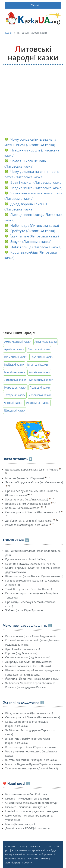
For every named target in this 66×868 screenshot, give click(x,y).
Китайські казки (39, 372)
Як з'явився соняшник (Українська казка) (31, 760)
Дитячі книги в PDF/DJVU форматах (28, 828)
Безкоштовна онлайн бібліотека (26, 794)
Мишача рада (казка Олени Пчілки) (28, 666)
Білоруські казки (39, 349)
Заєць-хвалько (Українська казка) (27, 499)
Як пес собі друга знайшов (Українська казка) (34, 482)
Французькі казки (37, 403)
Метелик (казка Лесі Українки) (24, 478)
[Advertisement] (33, 101)
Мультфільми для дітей (20, 824)
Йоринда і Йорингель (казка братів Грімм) (32, 679)
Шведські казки (15, 410)
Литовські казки (15, 380)
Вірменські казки (16, 357)
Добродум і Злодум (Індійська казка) (29, 662)
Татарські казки (15, 395)
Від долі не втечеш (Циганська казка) (29, 713)
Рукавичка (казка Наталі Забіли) (26, 559)
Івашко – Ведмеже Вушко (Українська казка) (33, 764)
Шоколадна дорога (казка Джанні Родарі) (32, 469)
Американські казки (18, 342)
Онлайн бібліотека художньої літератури (32, 803)
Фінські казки (13, 403)
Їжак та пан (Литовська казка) (35, 236)
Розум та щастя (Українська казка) (27, 525)
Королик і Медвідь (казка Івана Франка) (31, 563)
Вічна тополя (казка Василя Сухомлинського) (34, 576)
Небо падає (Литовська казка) (35, 225)
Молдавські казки (41, 380)
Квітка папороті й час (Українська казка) (31, 747)
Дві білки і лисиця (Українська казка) (29, 521)
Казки (9, 33)
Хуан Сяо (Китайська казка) (23, 649)
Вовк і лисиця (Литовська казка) (36, 182)
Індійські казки (14, 365)
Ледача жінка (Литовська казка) (36, 188)
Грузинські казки (42, 357)
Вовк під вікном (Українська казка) (27, 504)
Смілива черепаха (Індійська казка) (28, 657)
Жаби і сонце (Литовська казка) (36, 247)
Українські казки (40, 395)
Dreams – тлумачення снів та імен (27, 798)
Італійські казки (15, 372)
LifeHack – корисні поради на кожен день (32, 811)
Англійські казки (46, 342)
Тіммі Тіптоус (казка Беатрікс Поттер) (29, 589)
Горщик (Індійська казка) (21, 653)
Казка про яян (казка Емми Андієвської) (30, 636)
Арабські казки (14, 349)
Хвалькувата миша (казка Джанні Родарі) (32, 768)
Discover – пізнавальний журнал (26, 807)
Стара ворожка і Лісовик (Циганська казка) (33, 512)
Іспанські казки (38, 365)
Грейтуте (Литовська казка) (33, 231)
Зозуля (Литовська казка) (31, 242)
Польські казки (40, 388)
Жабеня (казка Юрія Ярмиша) (24, 610)
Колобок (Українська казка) (23, 508)
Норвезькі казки (15, 388)
